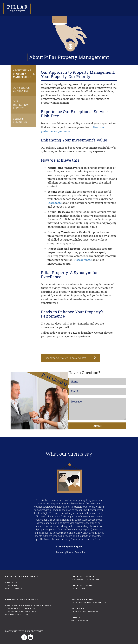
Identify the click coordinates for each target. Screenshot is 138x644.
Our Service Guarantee (21, 88)
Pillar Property (32, 630)
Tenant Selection (20, 117)
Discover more (83, 259)
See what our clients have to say (65, 357)
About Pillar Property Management (22, 73)
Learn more (55, 202)
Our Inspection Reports (21, 103)
